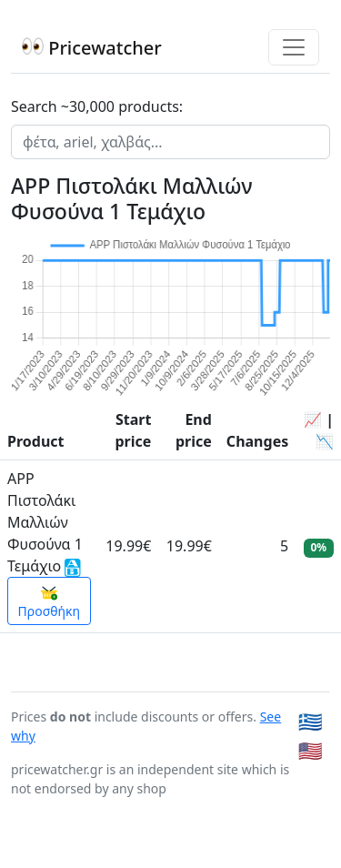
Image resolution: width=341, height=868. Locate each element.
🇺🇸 (311, 750)
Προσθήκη (50, 602)
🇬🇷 (311, 721)
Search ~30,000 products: (97, 106)
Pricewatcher (92, 48)
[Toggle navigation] (294, 47)
